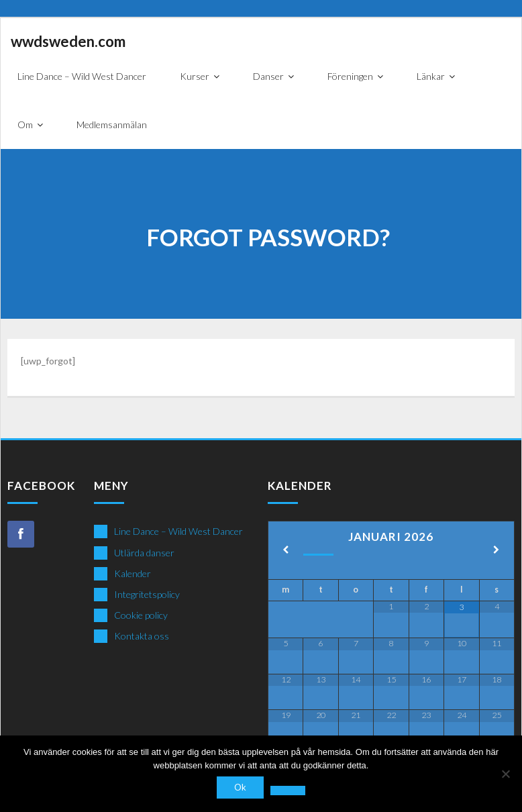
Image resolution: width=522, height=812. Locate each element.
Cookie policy (141, 615)
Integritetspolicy (147, 594)
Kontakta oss (142, 636)
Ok (240, 787)
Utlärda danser (144, 553)
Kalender (133, 573)
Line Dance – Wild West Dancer (178, 531)
